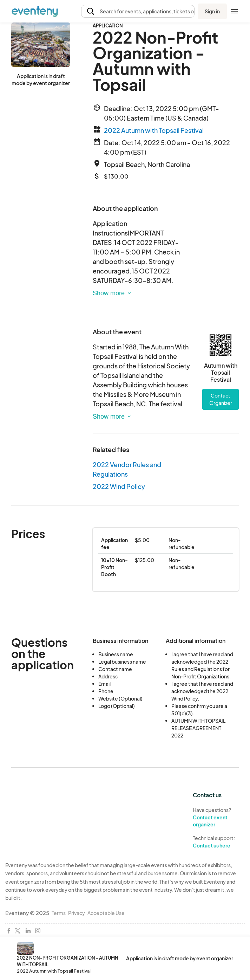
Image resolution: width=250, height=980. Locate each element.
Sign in (212, 11)
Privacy (77, 913)
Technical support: (219, 842)
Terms (59, 913)
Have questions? (219, 817)
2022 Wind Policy (119, 486)
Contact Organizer (221, 399)
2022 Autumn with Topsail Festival (154, 130)
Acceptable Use (106, 913)
